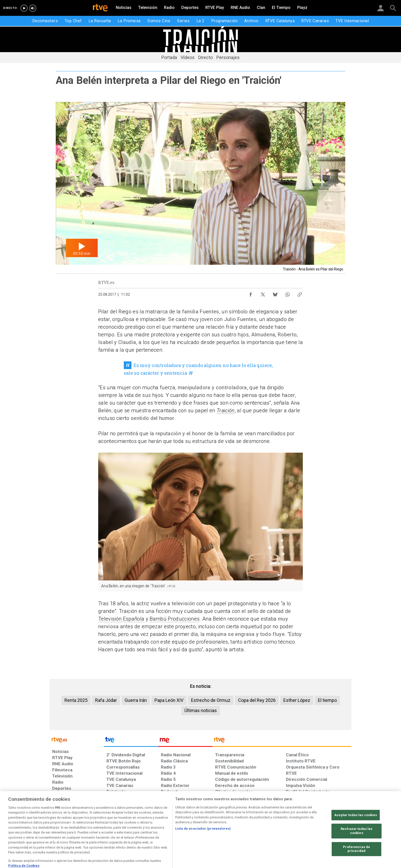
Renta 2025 (76, 700)
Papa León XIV (169, 700)
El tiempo (327, 700)
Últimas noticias (201, 710)
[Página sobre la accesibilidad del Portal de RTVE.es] (231, 829)
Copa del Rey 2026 (257, 700)
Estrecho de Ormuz (211, 700)
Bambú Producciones (175, 619)
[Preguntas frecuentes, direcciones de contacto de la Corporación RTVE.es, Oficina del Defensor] (289, 829)
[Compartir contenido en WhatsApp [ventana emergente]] (287, 293)
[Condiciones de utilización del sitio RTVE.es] (60, 829)
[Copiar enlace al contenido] (300, 293)
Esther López (297, 700)
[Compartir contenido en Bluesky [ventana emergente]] (275, 293)
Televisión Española (121, 619)
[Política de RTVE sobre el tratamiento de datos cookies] (145, 829)
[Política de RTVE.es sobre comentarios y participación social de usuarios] (329, 829)
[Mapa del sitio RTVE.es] (262, 829)
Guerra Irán (136, 700)
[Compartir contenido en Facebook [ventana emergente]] (251, 293)
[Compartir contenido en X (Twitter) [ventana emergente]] (263, 293)
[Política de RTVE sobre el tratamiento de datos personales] (99, 829)
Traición (226, 410)
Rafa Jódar (106, 700)
